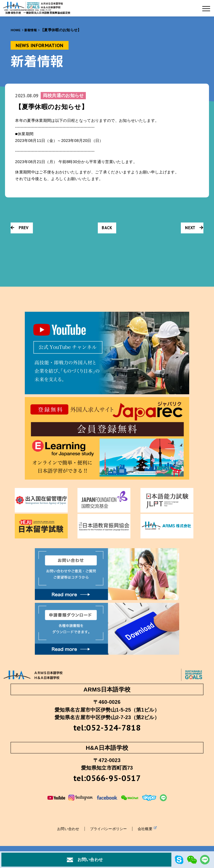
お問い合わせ (66, 832)
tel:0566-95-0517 (107, 780)
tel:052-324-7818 (107, 728)
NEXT (193, 229)
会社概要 (149, 831)
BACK (107, 229)
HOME (16, 30)
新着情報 (33, 30)
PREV (21, 229)
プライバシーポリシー (109, 832)
